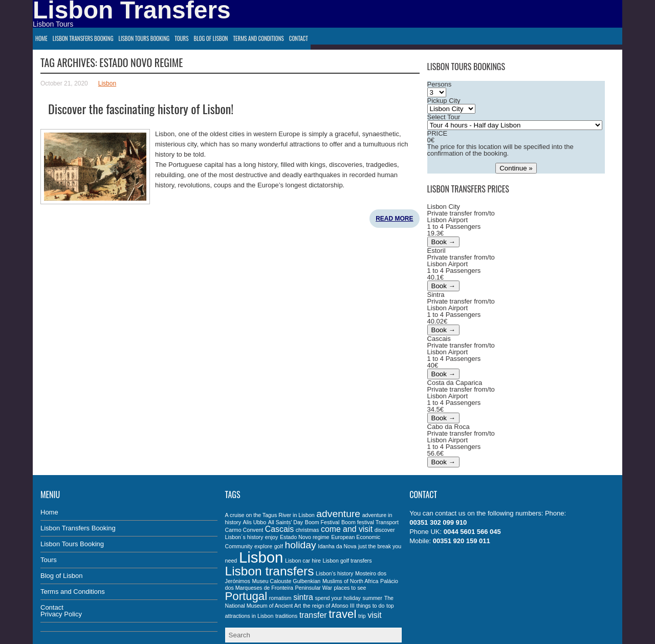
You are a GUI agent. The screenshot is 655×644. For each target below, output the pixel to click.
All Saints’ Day (286, 522)
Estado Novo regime (305, 537)
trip (362, 616)
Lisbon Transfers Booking (83, 38)
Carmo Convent (244, 530)
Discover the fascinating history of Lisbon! (141, 109)
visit (374, 615)
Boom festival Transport (370, 522)
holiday (301, 545)
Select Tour (444, 117)
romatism (280, 598)
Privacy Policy (61, 614)
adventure (338, 514)
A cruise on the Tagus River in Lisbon (270, 515)
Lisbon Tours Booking (144, 38)
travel (342, 614)
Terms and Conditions (258, 38)
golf (279, 546)
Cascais (279, 529)
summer (373, 598)
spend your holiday (337, 598)
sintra (303, 597)
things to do (370, 606)
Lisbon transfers (270, 571)
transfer (313, 615)
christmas (308, 530)
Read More (394, 219)
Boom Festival (322, 522)
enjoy (271, 537)
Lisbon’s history (334, 573)
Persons (440, 84)
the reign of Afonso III (329, 606)
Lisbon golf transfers (347, 561)
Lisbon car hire (303, 561)
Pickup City (444, 101)
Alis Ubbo (255, 522)
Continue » (516, 168)
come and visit (347, 529)
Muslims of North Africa (351, 581)
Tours (181, 38)
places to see (350, 588)
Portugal (246, 596)
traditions (286, 616)
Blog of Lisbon (211, 38)
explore (263, 546)
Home (41, 38)
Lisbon (107, 83)
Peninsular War (314, 588)
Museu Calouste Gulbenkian (286, 581)
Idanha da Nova (337, 546)
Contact (299, 38)
